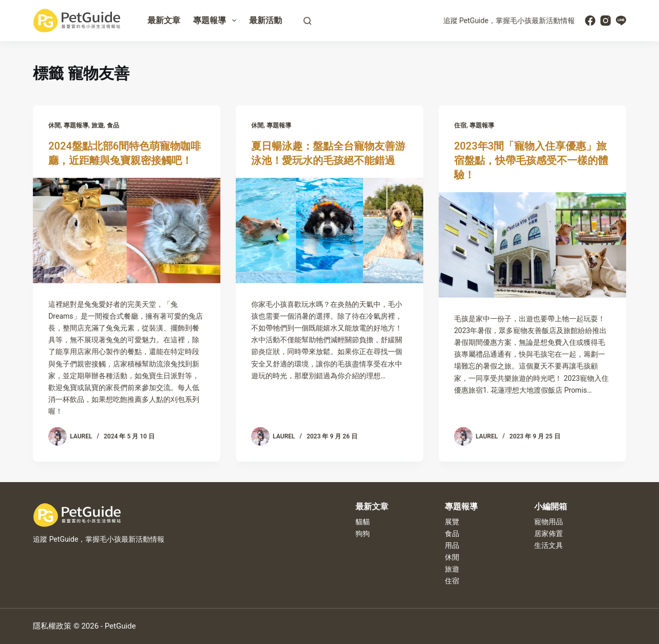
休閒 (54, 125)
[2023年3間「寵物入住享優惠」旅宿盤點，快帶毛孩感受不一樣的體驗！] (532, 245)
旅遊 (98, 125)
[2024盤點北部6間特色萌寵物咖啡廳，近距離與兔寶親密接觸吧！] (127, 231)
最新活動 (266, 20)
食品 (113, 125)
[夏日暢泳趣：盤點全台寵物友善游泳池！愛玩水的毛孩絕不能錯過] (329, 231)
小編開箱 (551, 507)
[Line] (621, 21)
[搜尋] (307, 21)
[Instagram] (606, 21)
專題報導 (216, 21)
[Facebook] (590, 21)
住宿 (460, 125)
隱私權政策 (52, 626)
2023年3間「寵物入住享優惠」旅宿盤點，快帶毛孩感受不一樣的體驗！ (531, 160)
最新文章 (164, 20)
